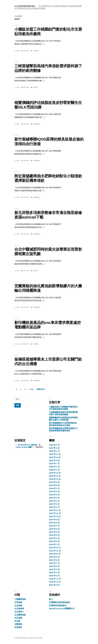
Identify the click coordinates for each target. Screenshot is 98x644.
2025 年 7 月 (54, 464)
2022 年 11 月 (55, 551)
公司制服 (35, 87)
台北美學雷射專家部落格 (25, 6)
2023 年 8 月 (54, 523)
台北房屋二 (36, 344)
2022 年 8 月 (54, 560)
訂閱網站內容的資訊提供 (60, 602)
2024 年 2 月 (54, 504)
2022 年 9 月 (54, 557)
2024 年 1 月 (54, 507)
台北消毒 (35, 271)
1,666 (32, 389)
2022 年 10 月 (55, 554)
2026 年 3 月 (54, 445)
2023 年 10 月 (55, 516)
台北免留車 (36, 51)
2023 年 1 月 (54, 544)
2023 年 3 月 (54, 538)
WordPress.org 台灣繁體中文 (62, 609)
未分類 (17, 621)
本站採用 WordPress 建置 (36, 638)
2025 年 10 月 (55, 457)
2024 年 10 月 (55, 479)
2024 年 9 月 (54, 482)
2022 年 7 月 (54, 563)
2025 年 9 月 (54, 460)
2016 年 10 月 (55, 582)
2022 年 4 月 (54, 572)
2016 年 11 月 (55, 579)
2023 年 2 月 (54, 541)
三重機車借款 (36, 124)
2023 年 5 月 (54, 532)
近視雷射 (18, 627)
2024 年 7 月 (54, 488)
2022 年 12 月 (55, 548)
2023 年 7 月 (54, 526)
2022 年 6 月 (54, 566)
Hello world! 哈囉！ (25, 447)
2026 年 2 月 (54, 448)
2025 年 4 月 (54, 467)
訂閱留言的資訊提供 (58, 605)
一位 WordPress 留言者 (27, 445)
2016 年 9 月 (54, 585)
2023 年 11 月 (55, 513)
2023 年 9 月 (54, 520)
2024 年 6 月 (54, 492)
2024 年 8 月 (54, 485)
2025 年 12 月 (55, 454)
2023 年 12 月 (55, 510)
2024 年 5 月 (54, 495)
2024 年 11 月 (55, 476)
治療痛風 (18, 624)
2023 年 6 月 (54, 529)
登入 (51, 599)
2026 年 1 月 (54, 451)
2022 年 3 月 (54, 576)
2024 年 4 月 (54, 498)
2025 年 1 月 (54, 470)
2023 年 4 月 (54, 535)
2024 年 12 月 (55, 473)
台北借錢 (18, 605)
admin (18, 51)
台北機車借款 (36, 161)
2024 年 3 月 (54, 501)
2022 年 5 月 (54, 569)
